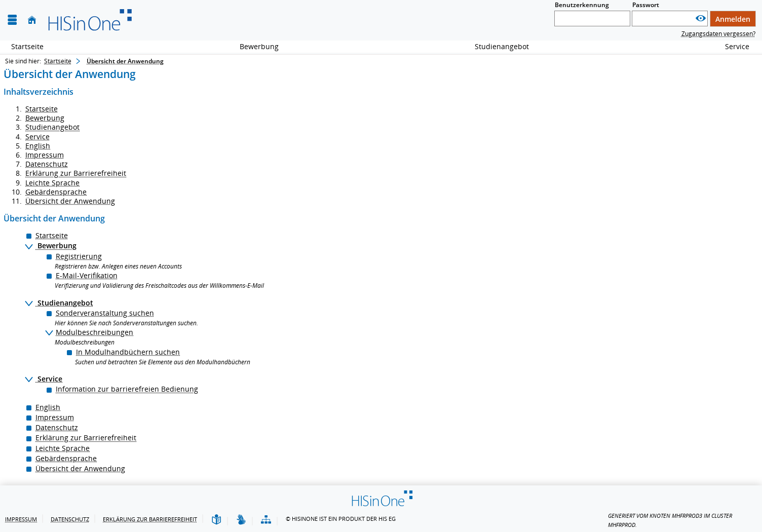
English (38, 146)
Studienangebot (496, 46)
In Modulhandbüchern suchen (128, 352)
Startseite (27, 46)
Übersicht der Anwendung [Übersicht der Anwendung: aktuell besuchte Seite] (125, 61)
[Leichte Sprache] (216, 520)
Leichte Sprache (52, 183)
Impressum (45, 155)
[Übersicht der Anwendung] (266, 520)
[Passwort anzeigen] (701, 18)
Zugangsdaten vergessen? (718, 34)
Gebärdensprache (56, 192)
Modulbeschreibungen (94, 332)
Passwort (646, 5)
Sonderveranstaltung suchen (105, 313)
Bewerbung (254, 46)
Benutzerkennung (582, 5)
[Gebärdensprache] (241, 520)
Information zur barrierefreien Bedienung (127, 389)
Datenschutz (47, 164)
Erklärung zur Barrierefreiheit (76, 173)
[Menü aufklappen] (12, 20)
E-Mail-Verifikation (87, 275)
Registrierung (79, 256)
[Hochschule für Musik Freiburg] (89, 20)
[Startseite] (32, 20)
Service (732, 46)
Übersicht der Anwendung (70, 201)
